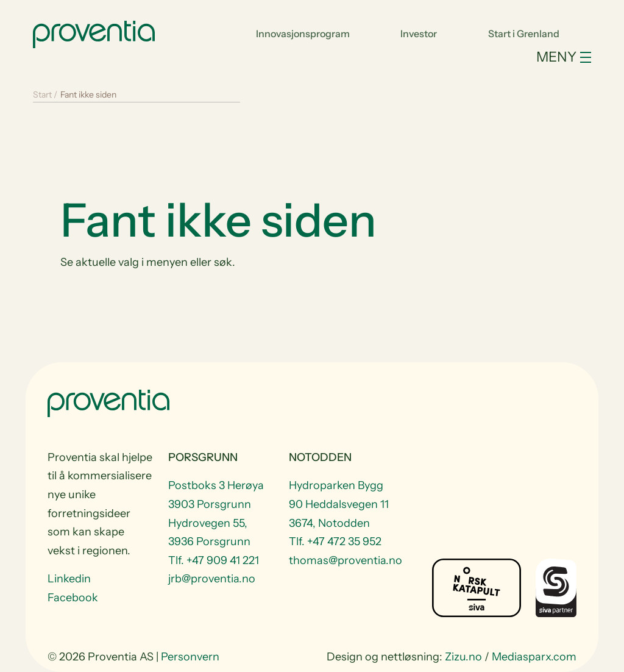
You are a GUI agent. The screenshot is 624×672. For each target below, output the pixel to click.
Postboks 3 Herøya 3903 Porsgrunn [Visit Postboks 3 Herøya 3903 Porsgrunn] (216, 495)
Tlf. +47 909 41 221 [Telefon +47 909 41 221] (214, 560)
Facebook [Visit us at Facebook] (73, 598)
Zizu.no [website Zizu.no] (463, 657)
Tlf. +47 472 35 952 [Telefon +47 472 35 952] (335, 542)
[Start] (94, 33)
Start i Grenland (524, 34)
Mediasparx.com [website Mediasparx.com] (534, 657)
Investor (419, 34)
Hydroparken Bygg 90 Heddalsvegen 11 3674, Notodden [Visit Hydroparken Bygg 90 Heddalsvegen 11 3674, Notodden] (339, 504)
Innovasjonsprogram (303, 34)
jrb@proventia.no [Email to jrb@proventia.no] (212, 579)
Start (42, 95)
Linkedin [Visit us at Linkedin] (69, 579)
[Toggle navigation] (312, 57)
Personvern (190, 657)
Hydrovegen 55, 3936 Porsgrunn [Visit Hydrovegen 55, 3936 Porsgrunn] (209, 533)
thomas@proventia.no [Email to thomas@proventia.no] (342, 560)
